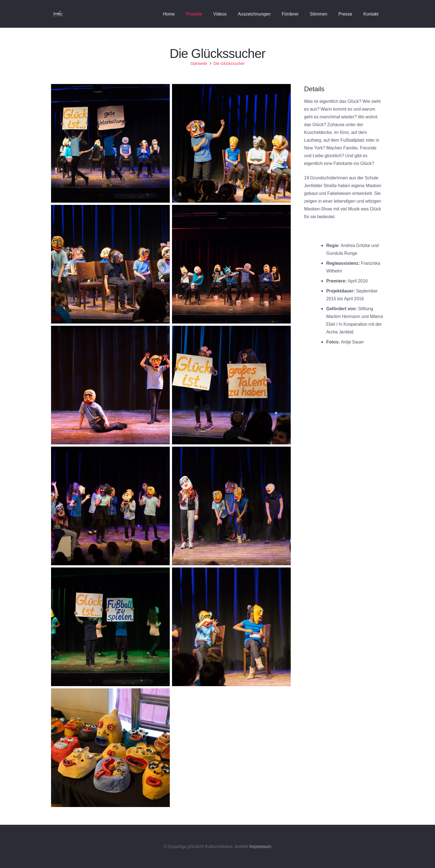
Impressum (260, 846)
